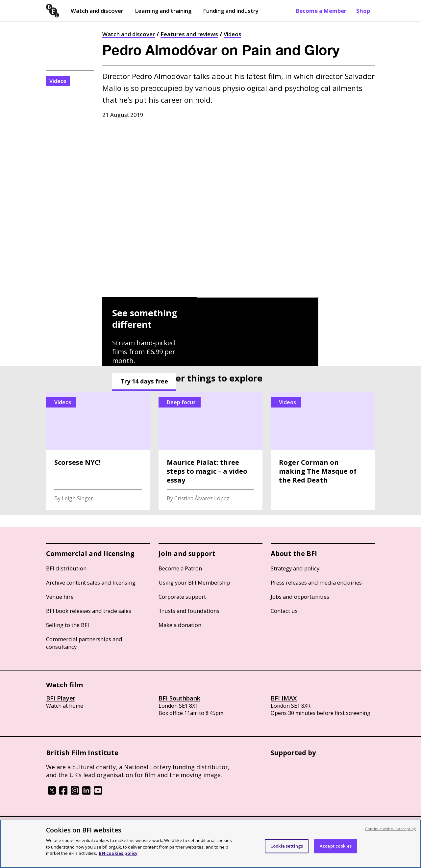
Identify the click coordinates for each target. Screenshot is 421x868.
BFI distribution (66, 568)
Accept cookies (336, 846)
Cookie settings (287, 846)
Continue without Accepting (390, 829)
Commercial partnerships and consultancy (84, 643)
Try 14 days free (144, 381)
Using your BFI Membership (194, 582)
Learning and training (163, 11)
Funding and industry (231, 11)
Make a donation (180, 625)
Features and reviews (189, 34)
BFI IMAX (284, 698)
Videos (233, 34)
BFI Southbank (179, 698)
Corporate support (182, 597)
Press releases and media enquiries (316, 582)
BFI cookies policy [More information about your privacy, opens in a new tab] (118, 853)
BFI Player (61, 698)
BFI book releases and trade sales (89, 611)
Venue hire (60, 597)
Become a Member (321, 11)
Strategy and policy (295, 568)
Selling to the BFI (68, 625)
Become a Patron (180, 568)
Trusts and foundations (189, 611)
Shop (363, 11)
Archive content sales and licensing (91, 582)
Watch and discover (97, 11)
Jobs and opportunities (300, 597)
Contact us (284, 611)
